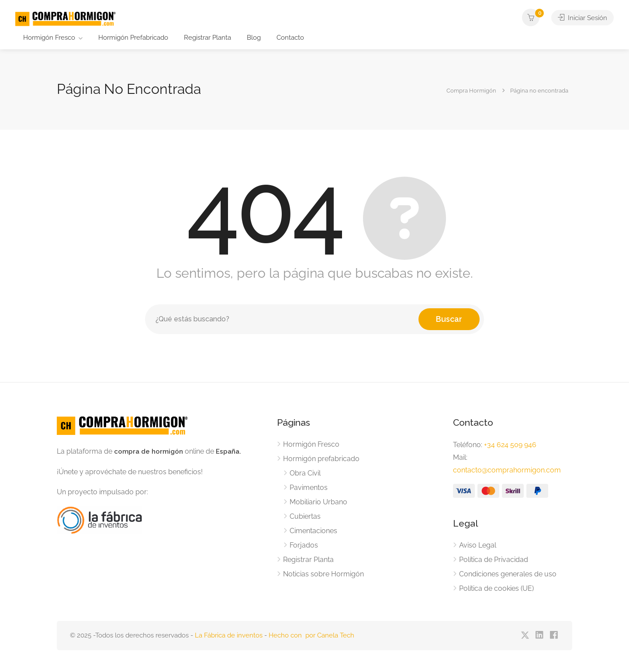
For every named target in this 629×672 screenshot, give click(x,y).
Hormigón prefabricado (321, 459)
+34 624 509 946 (510, 445)
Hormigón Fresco (49, 38)
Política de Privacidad (494, 560)
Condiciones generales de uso (508, 574)
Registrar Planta (207, 38)
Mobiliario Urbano (318, 502)
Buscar (449, 319)
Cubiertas (305, 516)
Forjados (304, 545)
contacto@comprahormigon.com (507, 470)
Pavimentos (309, 488)
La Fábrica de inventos (229, 635)
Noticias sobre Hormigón (323, 574)
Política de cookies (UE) (496, 588)
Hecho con (287, 635)
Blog (254, 38)
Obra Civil (305, 473)
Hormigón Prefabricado (133, 38)
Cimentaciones (313, 531)
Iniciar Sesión (582, 17)
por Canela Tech (330, 635)
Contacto (290, 38)
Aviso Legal (478, 545)
